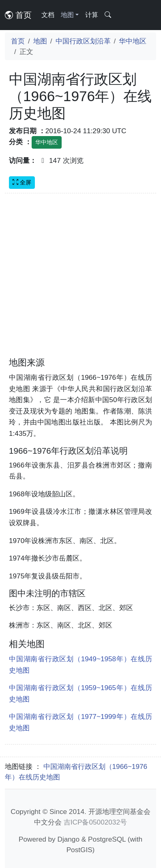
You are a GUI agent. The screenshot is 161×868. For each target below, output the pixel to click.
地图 (40, 41)
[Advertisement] (76, 280)
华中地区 (133, 41)
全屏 (22, 182)
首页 (18, 15)
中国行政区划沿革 (83, 41)
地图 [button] (67, 15)
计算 (92, 15)
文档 (48, 15)
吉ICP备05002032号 (95, 822)
